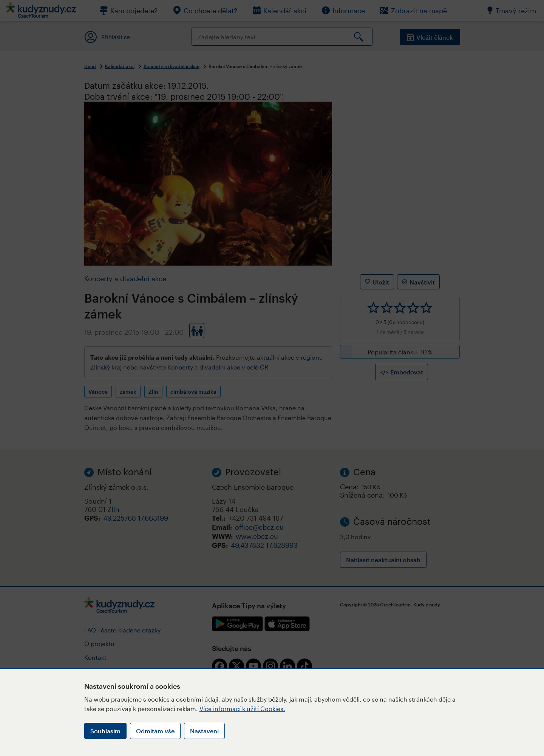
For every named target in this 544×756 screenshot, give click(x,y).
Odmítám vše (155, 731)
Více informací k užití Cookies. (242, 709)
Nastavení (204, 731)
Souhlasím (105, 731)
